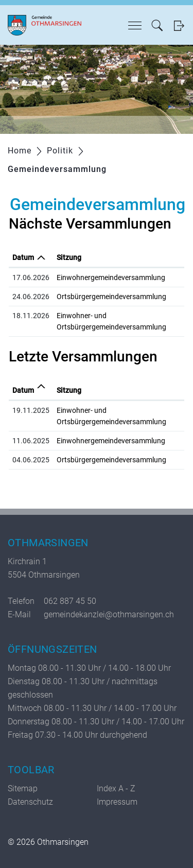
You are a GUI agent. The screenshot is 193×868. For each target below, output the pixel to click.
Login (179, 25)
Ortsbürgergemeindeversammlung (111, 297)
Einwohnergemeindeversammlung (111, 277)
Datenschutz (30, 802)
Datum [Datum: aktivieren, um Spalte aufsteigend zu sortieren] (23, 390)
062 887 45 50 (70, 601)
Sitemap (23, 788)
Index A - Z (116, 788)
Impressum (117, 802)
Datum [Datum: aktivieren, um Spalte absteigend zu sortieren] (23, 257)
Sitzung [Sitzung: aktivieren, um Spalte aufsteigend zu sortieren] (69, 257)
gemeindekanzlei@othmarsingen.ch (109, 614)
